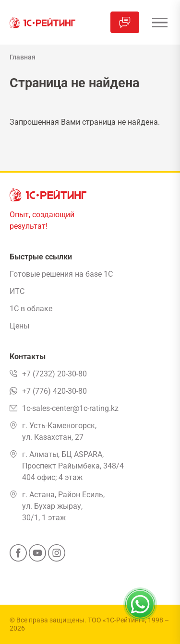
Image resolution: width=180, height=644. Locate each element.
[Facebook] (18, 556)
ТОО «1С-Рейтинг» (116, 620)
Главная (23, 57)
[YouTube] (37, 556)
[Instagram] (57, 556)
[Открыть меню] (160, 22)
